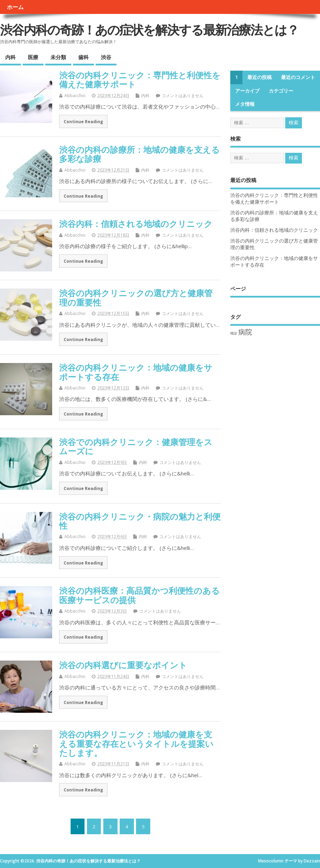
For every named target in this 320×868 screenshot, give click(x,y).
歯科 (83, 57)
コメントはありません (183, 96)
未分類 (58, 57)
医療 (33, 57)
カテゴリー (281, 91)
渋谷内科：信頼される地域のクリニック (136, 224)
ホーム (15, 7)
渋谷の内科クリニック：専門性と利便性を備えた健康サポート (140, 80)
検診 (234, 333)
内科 (10, 57)
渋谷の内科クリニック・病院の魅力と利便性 (140, 521)
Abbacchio (75, 96)
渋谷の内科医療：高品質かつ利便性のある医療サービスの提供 (139, 595)
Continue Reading (83, 121)
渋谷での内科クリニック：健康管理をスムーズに (136, 446)
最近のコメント (298, 77)
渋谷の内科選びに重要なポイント (123, 665)
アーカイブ (247, 91)
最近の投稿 (259, 77)
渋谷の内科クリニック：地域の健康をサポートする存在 (136, 372)
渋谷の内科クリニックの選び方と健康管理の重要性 (136, 297)
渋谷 (106, 57)
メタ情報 (245, 104)
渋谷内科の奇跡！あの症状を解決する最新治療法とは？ (149, 30)
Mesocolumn (271, 861)
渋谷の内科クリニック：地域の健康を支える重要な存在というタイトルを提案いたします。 (136, 743)
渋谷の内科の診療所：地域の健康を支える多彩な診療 (139, 154)
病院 (245, 332)
